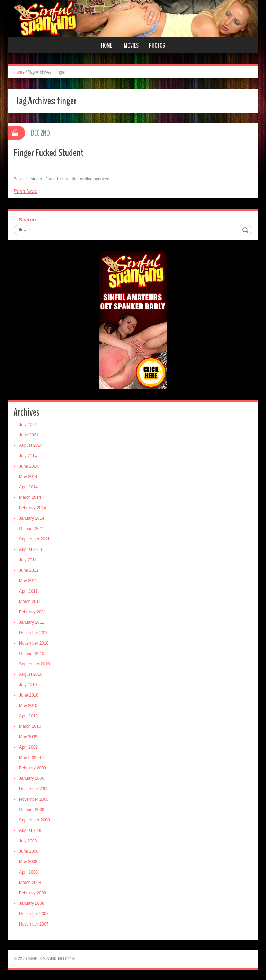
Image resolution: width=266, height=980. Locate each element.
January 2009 (32, 778)
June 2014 (29, 466)
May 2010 (28, 706)
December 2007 (34, 914)
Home (107, 45)
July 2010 (28, 685)
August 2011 (31, 549)
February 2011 (33, 612)
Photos (157, 45)
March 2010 (30, 726)
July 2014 (28, 456)
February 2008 (33, 893)
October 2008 (32, 810)
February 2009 (33, 768)
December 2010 (34, 633)
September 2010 (34, 664)
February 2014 (33, 508)
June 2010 (29, 695)
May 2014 (28, 477)
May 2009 (28, 737)
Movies (131, 45)
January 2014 (32, 518)
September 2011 (34, 539)
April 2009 (28, 747)
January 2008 (32, 903)
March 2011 (30, 602)
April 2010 (28, 716)
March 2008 (30, 883)
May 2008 (28, 862)
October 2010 (32, 654)
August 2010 (31, 674)
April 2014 (28, 487)
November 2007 (34, 924)
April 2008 (28, 872)
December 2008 (34, 789)
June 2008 (29, 851)
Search (27, 219)
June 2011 (29, 570)
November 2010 (34, 643)
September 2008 (34, 820)
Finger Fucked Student (48, 153)
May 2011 (28, 581)
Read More (25, 191)
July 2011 (28, 560)
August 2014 (31, 445)
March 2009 (30, 758)
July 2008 (28, 841)
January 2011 (32, 622)
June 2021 (29, 435)
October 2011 (32, 529)
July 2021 (28, 425)
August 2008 (31, 830)
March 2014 (30, 497)
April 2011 (28, 591)
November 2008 (34, 799)
